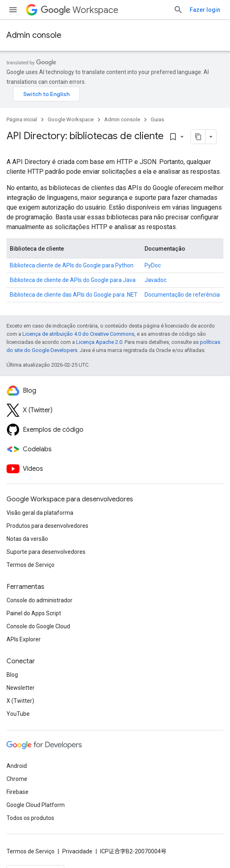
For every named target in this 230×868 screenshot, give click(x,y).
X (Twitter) (20, 701)
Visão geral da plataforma (40, 513)
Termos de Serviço (31, 565)
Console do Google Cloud (38, 626)
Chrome (17, 779)
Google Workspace (71, 119)
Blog (12, 675)
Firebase (18, 792)
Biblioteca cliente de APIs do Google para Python (72, 265)
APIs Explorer (24, 639)
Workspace (80, 10)
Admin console (34, 35)
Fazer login (205, 10)
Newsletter (21, 688)
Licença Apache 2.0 (99, 342)
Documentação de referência (182, 295)
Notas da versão (27, 539)
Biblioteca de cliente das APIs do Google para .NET (74, 295)
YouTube (18, 714)
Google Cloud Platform (36, 805)
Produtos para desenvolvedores (47, 526)
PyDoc (153, 265)
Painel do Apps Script (34, 613)
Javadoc (156, 280)
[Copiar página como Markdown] (188, 137)
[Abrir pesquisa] (178, 10)
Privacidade (77, 851)
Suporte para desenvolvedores (46, 552)
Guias (157, 119)
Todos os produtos (30, 818)
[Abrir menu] (13, 10)
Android (17, 766)
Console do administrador (39, 600)
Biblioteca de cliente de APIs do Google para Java (73, 280)
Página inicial (22, 119)
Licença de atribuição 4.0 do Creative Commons (78, 334)
